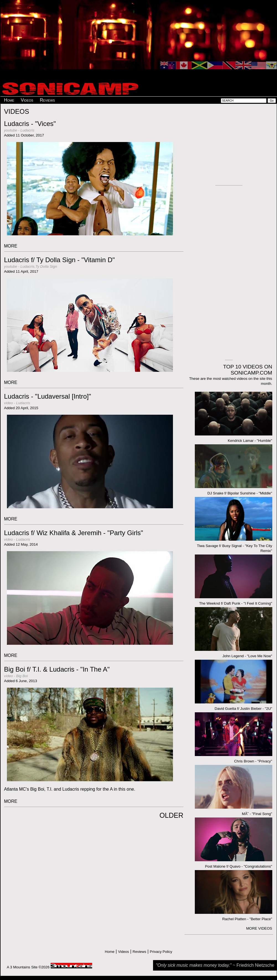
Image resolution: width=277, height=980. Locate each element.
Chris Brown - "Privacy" (253, 761)
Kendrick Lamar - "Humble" (250, 441)
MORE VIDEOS (259, 928)
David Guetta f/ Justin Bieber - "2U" (244, 709)
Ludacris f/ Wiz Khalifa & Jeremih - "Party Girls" (74, 533)
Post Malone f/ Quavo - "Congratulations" (239, 866)
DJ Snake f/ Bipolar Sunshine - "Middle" (240, 493)
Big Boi (22, 676)
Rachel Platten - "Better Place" (247, 919)
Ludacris (27, 130)
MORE (11, 246)
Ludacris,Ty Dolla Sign (39, 266)
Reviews (47, 100)
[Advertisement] (126, 40)
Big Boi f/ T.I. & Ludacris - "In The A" (57, 669)
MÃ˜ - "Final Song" (257, 814)
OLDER (171, 815)
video (9, 403)
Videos (27, 100)
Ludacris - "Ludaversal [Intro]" (48, 396)
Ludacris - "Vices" (30, 124)
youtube (11, 130)
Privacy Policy (161, 952)
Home (9, 100)
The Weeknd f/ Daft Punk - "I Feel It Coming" (235, 603)
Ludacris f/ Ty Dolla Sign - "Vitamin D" (59, 260)
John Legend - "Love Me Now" (247, 656)
